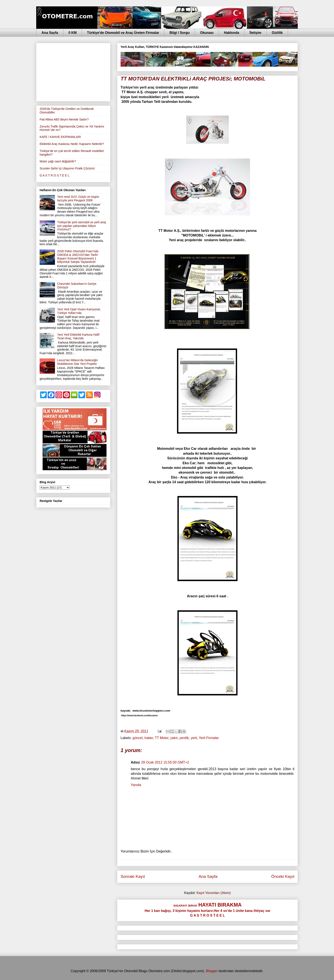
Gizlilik (277, 33)
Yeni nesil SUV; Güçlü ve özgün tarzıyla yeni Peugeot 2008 (78, 198)
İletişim (256, 33)
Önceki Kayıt (283, 876)
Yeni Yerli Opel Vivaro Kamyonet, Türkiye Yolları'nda (79, 311)
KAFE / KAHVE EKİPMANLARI (60, 137)
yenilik (184, 738)
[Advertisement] (73, 71)
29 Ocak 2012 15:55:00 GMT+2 (165, 762)
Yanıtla (136, 785)
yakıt (174, 738)
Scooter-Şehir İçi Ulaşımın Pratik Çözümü (67, 168)
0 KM (72, 33)
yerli (194, 738)
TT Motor (162, 738)
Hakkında (231, 33)
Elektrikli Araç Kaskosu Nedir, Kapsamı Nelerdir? (72, 144)
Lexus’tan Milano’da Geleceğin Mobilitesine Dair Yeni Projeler (78, 362)
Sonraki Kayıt (133, 876)
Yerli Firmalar (209, 738)
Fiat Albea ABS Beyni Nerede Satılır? (64, 119)
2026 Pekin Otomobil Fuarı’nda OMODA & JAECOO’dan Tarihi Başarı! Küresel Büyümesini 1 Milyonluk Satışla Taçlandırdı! (78, 256)
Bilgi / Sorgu (180, 33)
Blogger (212, 971)
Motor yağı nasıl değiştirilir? (58, 161)
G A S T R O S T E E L (55, 175)
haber (149, 738)
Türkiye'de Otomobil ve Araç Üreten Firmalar (123, 33)
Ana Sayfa (50, 33)
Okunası (207, 33)
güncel (137, 738)
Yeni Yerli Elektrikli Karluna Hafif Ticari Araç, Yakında (78, 336)
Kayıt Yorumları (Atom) (214, 893)
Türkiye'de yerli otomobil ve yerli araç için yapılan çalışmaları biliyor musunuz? (82, 226)
